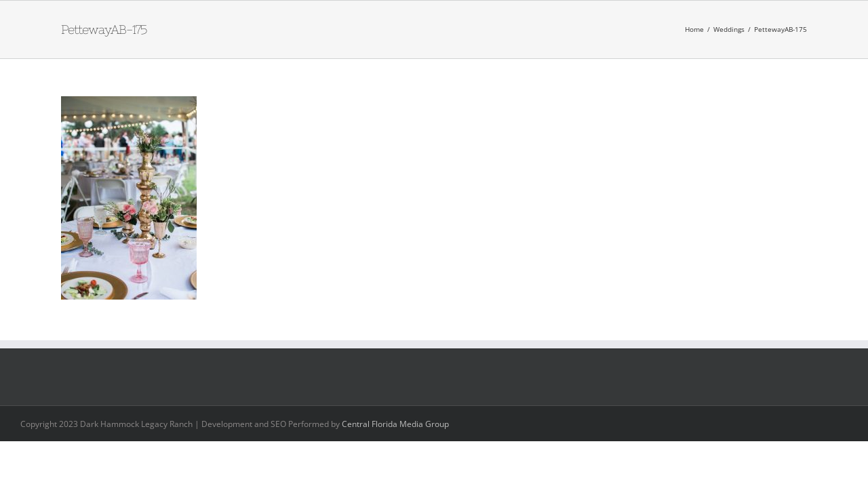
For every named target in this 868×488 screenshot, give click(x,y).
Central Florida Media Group (395, 424)
